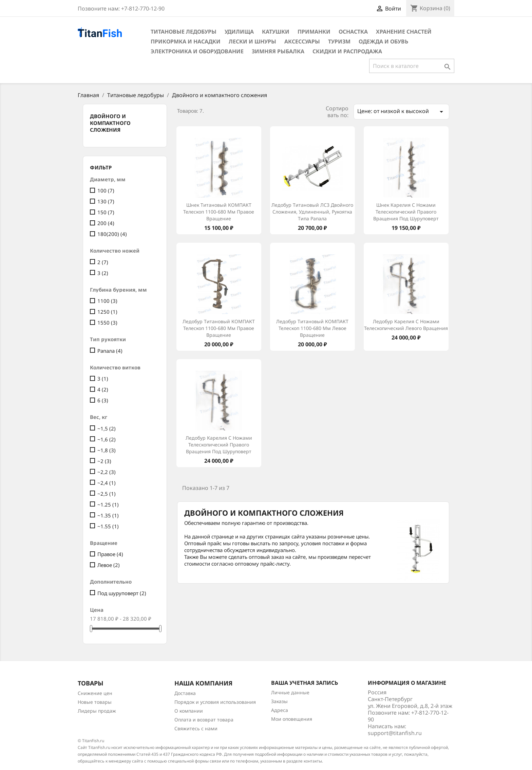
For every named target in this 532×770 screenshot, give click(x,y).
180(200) (112, 234)
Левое (109, 565)
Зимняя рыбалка (278, 51)
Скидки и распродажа (347, 51)
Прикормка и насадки (186, 41)
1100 (107, 301)
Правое (110, 554)
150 (106, 212)
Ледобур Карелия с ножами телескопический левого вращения (406, 325)
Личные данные (290, 692)
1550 (107, 323)
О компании (189, 711)
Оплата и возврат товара (204, 720)
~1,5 (107, 428)
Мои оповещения (292, 719)
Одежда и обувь (383, 41)
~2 (104, 461)
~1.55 (108, 526)
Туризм (339, 41)
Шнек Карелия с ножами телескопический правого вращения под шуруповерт (406, 212)
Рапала (110, 351)
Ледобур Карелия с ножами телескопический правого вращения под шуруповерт (219, 445)
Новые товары (95, 702)
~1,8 (107, 450)
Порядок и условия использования (215, 702)
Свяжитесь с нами (196, 728)
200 (106, 223)
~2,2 (107, 472)
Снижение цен (95, 693)
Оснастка (353, 32)
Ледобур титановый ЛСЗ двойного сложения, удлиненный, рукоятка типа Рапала (312, 212)
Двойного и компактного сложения (110, 123)
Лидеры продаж (97, 711)
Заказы (279, 701)
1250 (107, 312)
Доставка (185, 693)
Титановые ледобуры (184, 32)
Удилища (239, 32)
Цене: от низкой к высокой (401, 112)
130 (106, 201)
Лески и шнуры (252, 41)
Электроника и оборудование (197, 51)
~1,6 (107, 439)
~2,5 (107, 494)
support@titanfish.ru (395, 733)
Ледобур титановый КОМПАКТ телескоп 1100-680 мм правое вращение (219, 328)
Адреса (280, 710)
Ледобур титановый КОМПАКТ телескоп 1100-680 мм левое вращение (312, 328)
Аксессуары (302, 41)
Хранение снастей (404, 32)
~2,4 (107, 483)
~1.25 (108, 505)
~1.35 (108, 515)
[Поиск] (412, 66)
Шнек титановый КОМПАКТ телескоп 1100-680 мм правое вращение (219, 212)
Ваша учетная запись (305, 683)
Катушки (276, 32)
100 (106, 190)
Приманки (314, 32)
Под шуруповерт (122, 593)
